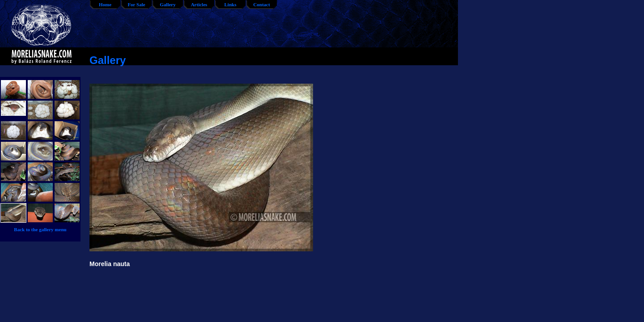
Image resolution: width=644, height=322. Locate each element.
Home (105, 4)
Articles (199, 4)
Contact (261, 4)
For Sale (136, 4)
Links (231, 4)
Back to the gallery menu (40, 229)
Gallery (167, 4)
